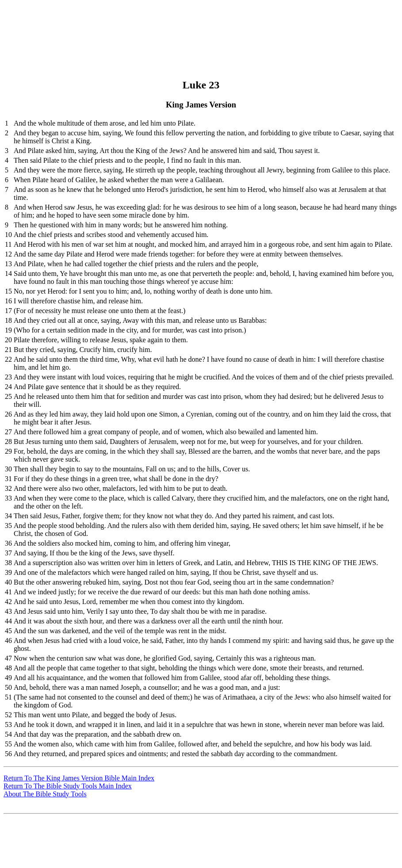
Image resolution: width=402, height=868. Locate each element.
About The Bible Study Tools (45, 794)
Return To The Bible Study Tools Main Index (68, 786)
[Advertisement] (200, 23)
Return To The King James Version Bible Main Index (79, 778)
